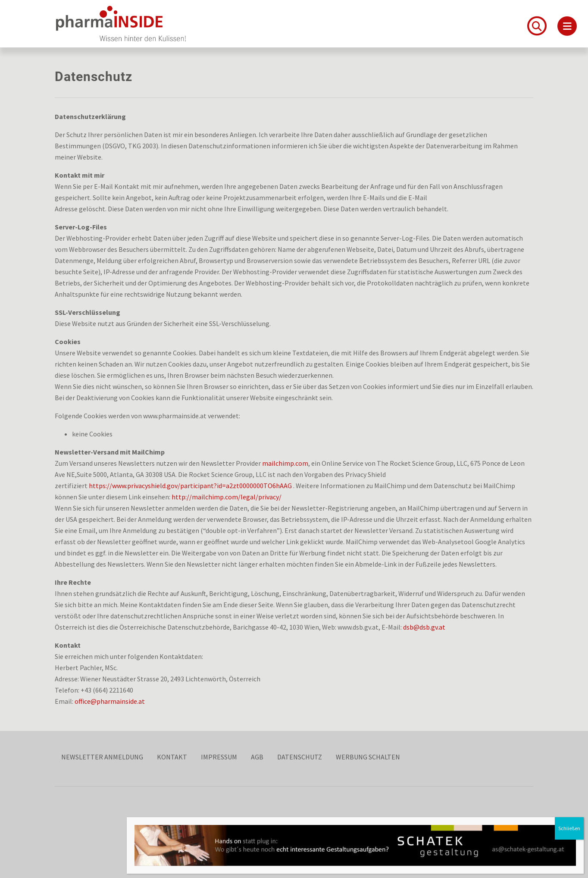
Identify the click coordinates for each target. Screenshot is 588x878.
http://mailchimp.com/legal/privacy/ (227, 497)
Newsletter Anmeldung (102, 757)
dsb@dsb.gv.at (424, 627)
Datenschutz (300, 757)
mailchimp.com (285, 463)
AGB (257, 757)
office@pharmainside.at (110, 701)
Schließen (569, 828)
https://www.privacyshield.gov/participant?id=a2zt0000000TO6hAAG (190, 486)
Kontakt (172, 757)
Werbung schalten (368, 757)
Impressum (219, 757)
